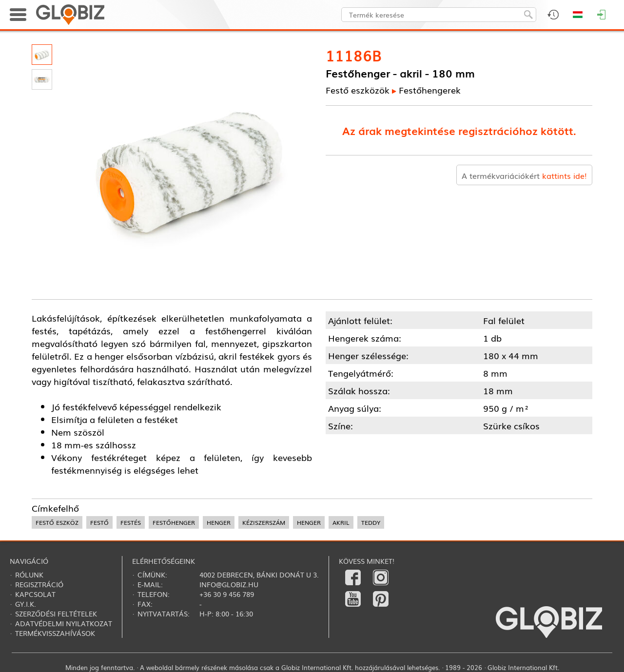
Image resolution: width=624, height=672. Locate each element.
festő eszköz (57, 522)
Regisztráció (39, 584)
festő (99, 522)
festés (131, 522)
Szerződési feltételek (56, 614)
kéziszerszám (264, 522)
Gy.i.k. (26, 604)
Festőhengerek (430, 90)
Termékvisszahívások (55, 633)
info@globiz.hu (229, 584)
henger (219, 522)
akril (341, 522)
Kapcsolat (35, 594)
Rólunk (29, 575)
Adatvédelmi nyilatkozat (64, 623)
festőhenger (174, 522)
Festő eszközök (358, 90)
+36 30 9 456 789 (227, 594)
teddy (371, 522)
